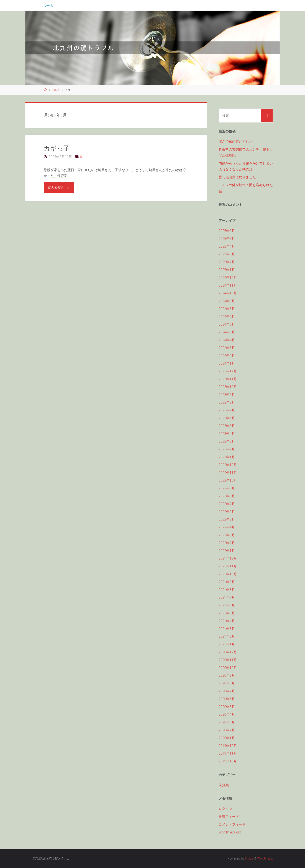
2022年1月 (227, 551)
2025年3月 (227, 254)
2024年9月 (227, 301)
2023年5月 (227, 426)
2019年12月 (228, 746)
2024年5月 (227, 332)
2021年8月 (227, 590)
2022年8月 (227, 496)
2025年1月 (227, 270)
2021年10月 (228, 574)
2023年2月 (227, 449)
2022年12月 (228, 465)
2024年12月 (228, 278)
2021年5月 (227, 613)
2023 (56, 90)
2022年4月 (227, 527)
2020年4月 (227, 714)
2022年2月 (227, 543)
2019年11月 (228, 753)
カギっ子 (57, 148)
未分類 (224, 785)
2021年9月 (227, 582)
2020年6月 (227, 699)
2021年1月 (227, 644)
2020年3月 (227, 722)
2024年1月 (227, 363)
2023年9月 (227, 395)
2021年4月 (227, 621)
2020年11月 (228, 660)
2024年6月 (227, 324)
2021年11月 (228, 566)
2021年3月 (227, 629)
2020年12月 (228, 652)
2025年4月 (227, 246)
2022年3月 (227, 535)
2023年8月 (227, 402)
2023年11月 (228, 379)
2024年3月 (227, 348)
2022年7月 (227, 504)
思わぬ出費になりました (237, 177)
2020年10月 (228, 668)
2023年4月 (227, 434)
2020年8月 (227, 683)
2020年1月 (227, 738)
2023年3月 (227, 441)
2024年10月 (228, 293)
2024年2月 (227, 356)
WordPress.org (230, 832)
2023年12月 (228, 371)
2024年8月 (227, 309)
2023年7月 (227, 410)
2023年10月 (228, 387)
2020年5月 (227, 707)
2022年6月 (227, 512)
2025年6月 (227, 231)
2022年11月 (228, 473)
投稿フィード (229, 816)
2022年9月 (227, 488)
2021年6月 (227, 605)
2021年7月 (227, 597)
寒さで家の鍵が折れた (236, 141)
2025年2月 (227, 262)
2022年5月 (227, 519)
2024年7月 (227, 317)
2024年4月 (227, 340)
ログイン (225, 809)
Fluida (248, 858)
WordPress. (265, 858)
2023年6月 (227, 418)
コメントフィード (232, 824)
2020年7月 (227, 691)
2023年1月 (227, 457)
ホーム (48, 5)
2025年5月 (227, 239)
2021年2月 (227, 636)
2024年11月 (228, 285)
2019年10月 (228, 761)
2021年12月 (228, 558)
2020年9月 (227, 675)
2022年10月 (228, 480)
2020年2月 (227, 730)
